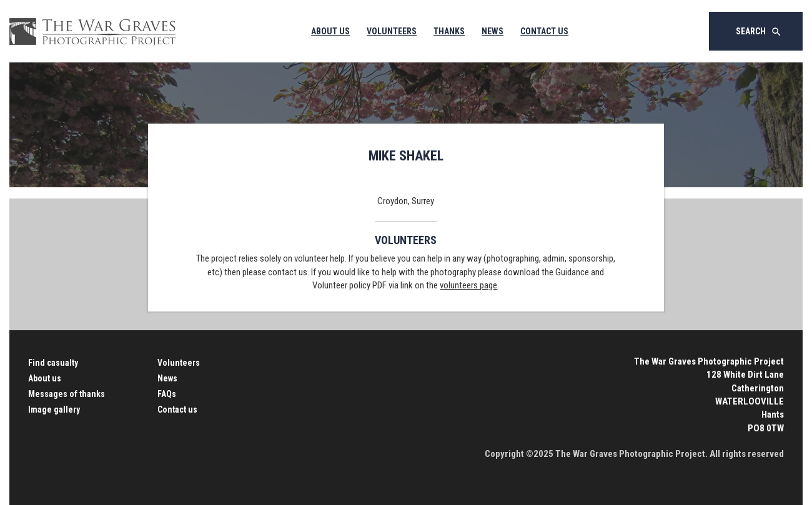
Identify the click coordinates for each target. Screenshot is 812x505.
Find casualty (53, 363)
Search (759, 32)
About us (45, 378)
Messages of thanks (67, 394)
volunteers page (468, 285)
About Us (330, 31)
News (493, 31)
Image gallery (54, 409)
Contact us (177, 409)
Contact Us (544, 31)
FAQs (167, 394)
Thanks (449, 31)
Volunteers (392, 31)
